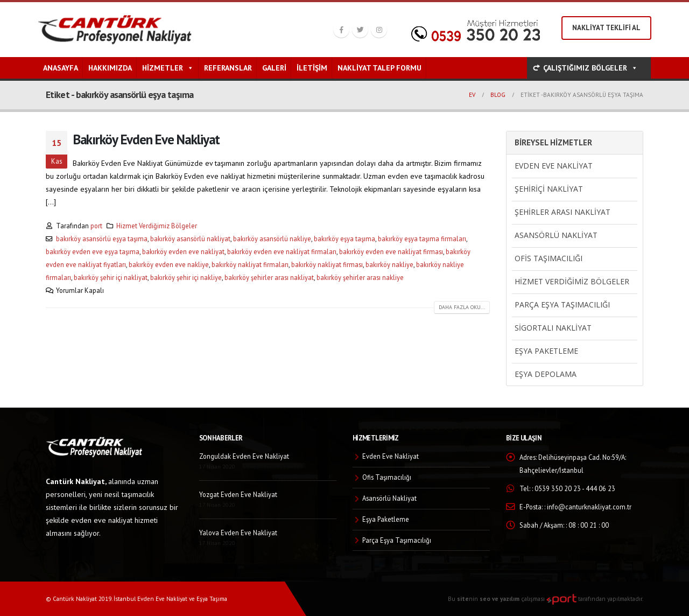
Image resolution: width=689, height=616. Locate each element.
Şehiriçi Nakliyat (549, 189)
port (96, 226)
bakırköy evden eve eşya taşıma (93, 251)
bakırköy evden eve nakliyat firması (391, 251)
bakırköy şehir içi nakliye (186, 277)
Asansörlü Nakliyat (556, 235)
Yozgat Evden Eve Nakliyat (238, 494)
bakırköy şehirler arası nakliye (360, 277)
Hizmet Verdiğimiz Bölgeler (157, 226)
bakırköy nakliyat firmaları (250, 264)
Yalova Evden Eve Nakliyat (238, 533)
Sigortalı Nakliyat (553, 328)
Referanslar (228, 68)
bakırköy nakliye (389, 264)
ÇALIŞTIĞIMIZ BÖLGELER (590, 68)
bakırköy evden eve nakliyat (183, 251)
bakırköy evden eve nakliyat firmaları (282, 251)
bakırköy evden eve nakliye (169, 264)
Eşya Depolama (546, 374)
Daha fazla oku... (462, 307)
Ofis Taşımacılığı (549, 258)
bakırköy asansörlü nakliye (272, 239)
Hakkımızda (110, 68)
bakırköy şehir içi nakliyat (111, 277)
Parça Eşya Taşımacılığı (562, 304)
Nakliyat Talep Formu (379, 68)
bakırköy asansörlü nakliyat (190, 239)
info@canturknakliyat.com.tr (589, 507)
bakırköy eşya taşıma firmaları (422, 239)
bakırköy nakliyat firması (327, 264)
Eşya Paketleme (546, 351)
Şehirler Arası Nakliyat (563, 212)
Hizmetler (168, 68)
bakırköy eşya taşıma (344, 239)
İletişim (312, 68)
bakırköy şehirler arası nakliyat (269, 277)
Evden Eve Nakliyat (554, 166)
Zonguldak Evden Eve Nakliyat (244, 456)
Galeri (274, 68)
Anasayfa (61, 68)
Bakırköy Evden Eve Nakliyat (146, 139)
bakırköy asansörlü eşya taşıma (102, 239)
